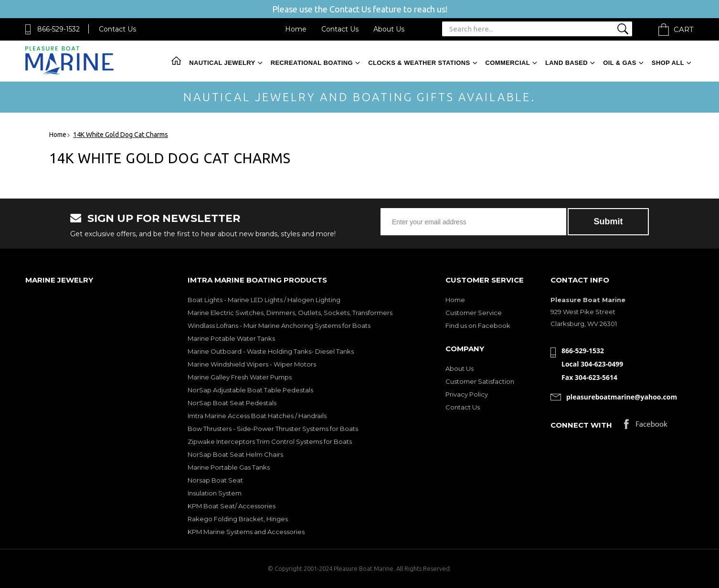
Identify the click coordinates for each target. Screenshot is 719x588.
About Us (389, 29)
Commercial (508, 63)
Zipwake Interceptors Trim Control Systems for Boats (270, 441)
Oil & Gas (620, 63)
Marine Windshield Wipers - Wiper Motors (252, 364)
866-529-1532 (58, 29)
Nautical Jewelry (222, 63)
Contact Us (117, 29)
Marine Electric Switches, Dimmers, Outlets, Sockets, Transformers (290, 313)
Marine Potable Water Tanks (231, 338)
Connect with (581, 425)
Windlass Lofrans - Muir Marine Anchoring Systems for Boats (279, 325)
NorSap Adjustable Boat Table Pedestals (250, 390)
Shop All (668, 63)
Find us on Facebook (478, 325)
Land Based (566, 63)
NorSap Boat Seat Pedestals (232, 403)
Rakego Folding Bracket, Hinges (238, 519)
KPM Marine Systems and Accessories (246, 532)
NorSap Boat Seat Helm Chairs (235, 454)
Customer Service (474, 313)
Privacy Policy (467, 394)
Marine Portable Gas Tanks (229, 467)
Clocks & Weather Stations (419, 63)
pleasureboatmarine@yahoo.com (622, 397)
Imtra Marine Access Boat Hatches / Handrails (257, 416)
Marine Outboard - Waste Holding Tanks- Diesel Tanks (271, 351)
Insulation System (215, 493)
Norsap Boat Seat (215, 480)
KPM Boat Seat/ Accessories (232, 506)
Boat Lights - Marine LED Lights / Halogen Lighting (264, 300)
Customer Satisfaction (480, 381)
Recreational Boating (312, 63)
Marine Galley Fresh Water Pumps (240, 377)
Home (296, 29)
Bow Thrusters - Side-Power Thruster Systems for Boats (273, 429)
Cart (684, 29)
